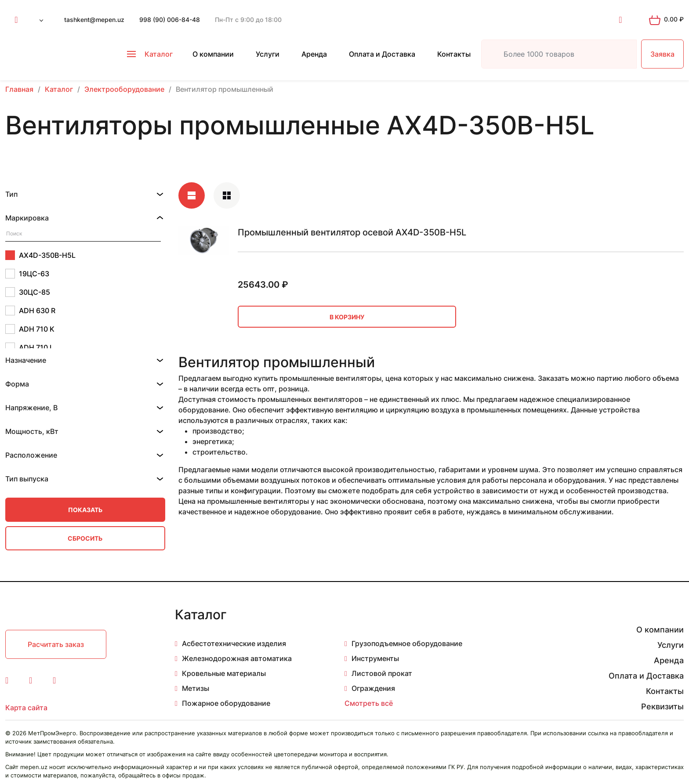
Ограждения (373, 688)
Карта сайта (26, 708)
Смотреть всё (369, 703)
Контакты (454, 54)
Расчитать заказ (56, 644)
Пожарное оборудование (226, 703)
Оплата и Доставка (382, 54)
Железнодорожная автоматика (237, 658)
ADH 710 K (30, 329)
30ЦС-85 (28, 292)
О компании (213, 54)
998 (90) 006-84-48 (170, 20)
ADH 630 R (30, 311)
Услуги (268, 54)
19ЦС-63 (27, 274)
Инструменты (375, 658)
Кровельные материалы (224, 673)
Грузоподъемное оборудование (407, 643)
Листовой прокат (382, 673)
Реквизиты (662, 706)
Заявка (662, 54)
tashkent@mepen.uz (94, 20)
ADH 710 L (29, 347)
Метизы (196, 688)
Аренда (314, 54)
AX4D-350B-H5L (40, 255)
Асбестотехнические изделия (234, 643)
